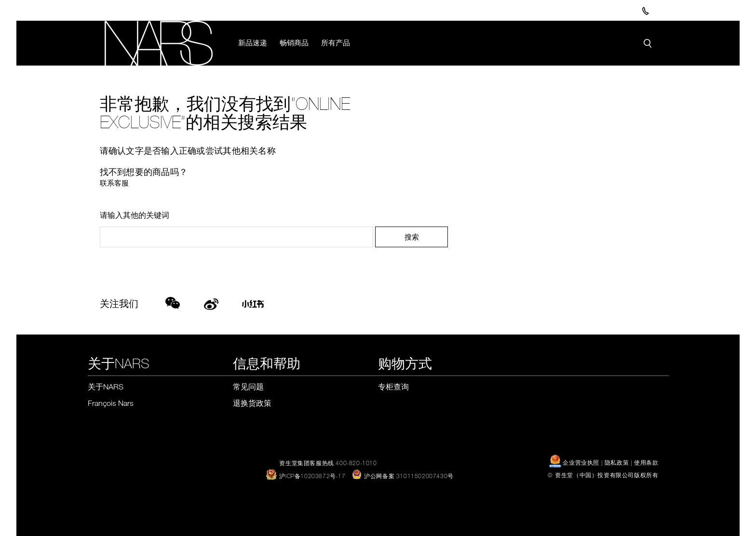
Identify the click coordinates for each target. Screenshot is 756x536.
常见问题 (248, 387)
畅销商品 (294, 42)
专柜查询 (393, 387)
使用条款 (646, 462)
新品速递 (253, 42)
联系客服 (114, 183)
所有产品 (336, 42)
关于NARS (106, 387)
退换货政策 (252, 403)
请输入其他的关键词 (135, 215)
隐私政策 (617, 462)
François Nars (111, 403)
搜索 (412, 237)
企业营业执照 (575, 462)
